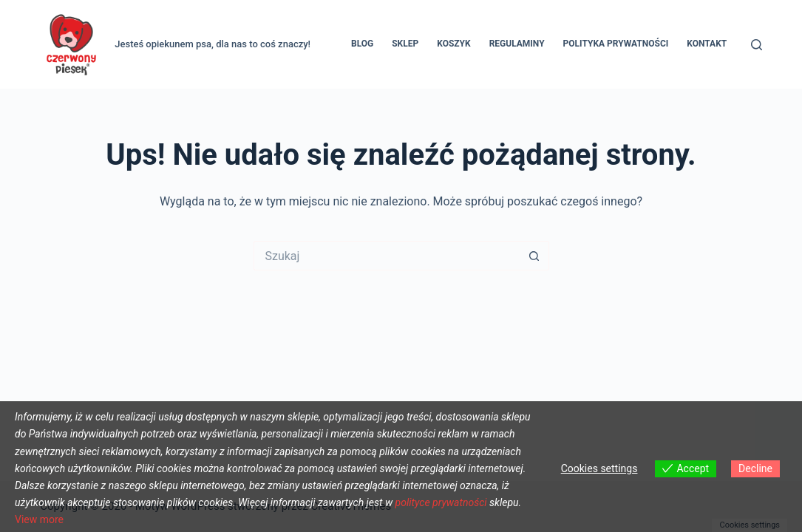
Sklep (405, 44)
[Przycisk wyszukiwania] (534, 256)
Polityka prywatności (616, 44)
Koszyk (453, 44)
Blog (362, 44)
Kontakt (707, 44)
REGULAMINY (517, 44)
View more (39, 519)
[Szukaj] (757, 45)
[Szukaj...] (387, 256)
